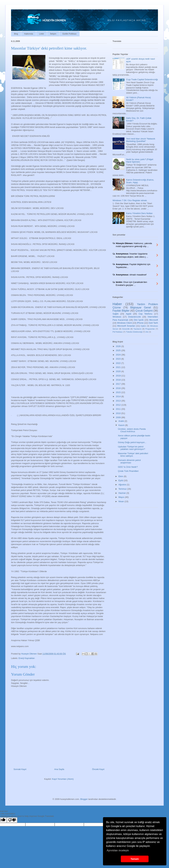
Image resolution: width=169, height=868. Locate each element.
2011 (119, 409)
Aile (147, 332)
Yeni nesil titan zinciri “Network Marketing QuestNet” (141, 140)
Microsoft (154, 320)
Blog (16, 34)
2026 (119, 346)
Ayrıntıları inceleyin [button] (118, 850)
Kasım (122, 425)
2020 (119, 371)
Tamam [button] (135, 859)
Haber (117, 304)
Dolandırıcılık (135, 317)
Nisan (122, 501)
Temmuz (123, 489)
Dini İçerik (139, 320)
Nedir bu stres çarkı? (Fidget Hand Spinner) (140, 161)
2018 (119, 380)
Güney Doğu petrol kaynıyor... (132, 442)
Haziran (122, 493)
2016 (119, 388)
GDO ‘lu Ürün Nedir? (128, 467)
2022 (119, 363)
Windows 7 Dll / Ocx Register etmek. (130, 200)
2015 (119, 392)
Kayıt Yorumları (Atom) (63, 779)
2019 (119, 376)
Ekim (121, 476)
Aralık (122, 421)
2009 (119, 417)
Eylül (121, 480)
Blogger (84, 799)
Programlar (150, 329)
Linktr (42, 34)
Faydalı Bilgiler (121, 311)
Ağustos (123, 485)
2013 (119, 401)
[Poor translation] (12, 820)
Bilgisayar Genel (141, 308)
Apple (128, 314)
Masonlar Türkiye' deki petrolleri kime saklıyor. (133, 455)
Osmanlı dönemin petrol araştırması (129, 461)
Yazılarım (138, 329)
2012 (119, 405)
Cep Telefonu (145, 314)
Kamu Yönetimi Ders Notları (139, 213)
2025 (119, 350)
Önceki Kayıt (98, 769)
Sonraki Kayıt (20, 769)
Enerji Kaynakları (27, 658)
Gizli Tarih (153, 323)
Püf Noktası (118, 332)
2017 (119, 384)
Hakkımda (29, 34)
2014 (119, 396)
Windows (117, 317)
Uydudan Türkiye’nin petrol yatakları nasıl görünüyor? (131, 448)
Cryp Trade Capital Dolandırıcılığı (142, 79)
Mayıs (122, 497)
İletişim (53, 34)
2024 (119, 355)
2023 (119, 359)
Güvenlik (126, 329)
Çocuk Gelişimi (144, 311)
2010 (119, 413)
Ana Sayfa (59, 769)
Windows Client (124, 323)
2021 (119, 367)
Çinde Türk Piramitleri (128, 471)
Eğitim (143, 326)
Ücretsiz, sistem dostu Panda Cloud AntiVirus (132, 430)
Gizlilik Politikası (69, 34)
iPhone (140, 323)
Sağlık (116, 314)
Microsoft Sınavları (126, 326)
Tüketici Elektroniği (134, 332)
